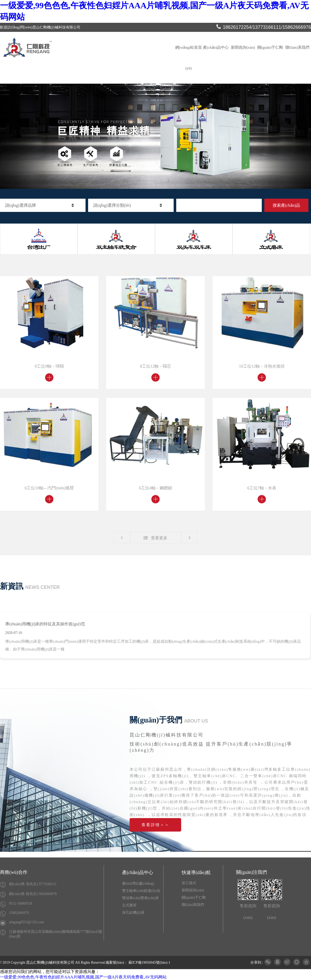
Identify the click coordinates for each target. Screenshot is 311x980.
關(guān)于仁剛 (270, 47)
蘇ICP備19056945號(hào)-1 (149, 963)
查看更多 (155, 538)
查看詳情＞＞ (155, 825)
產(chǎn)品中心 (216, 47)
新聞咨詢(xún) (243, 47)
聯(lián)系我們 (297, 47)
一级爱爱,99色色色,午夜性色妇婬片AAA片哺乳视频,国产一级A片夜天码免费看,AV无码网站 (83, 977)
